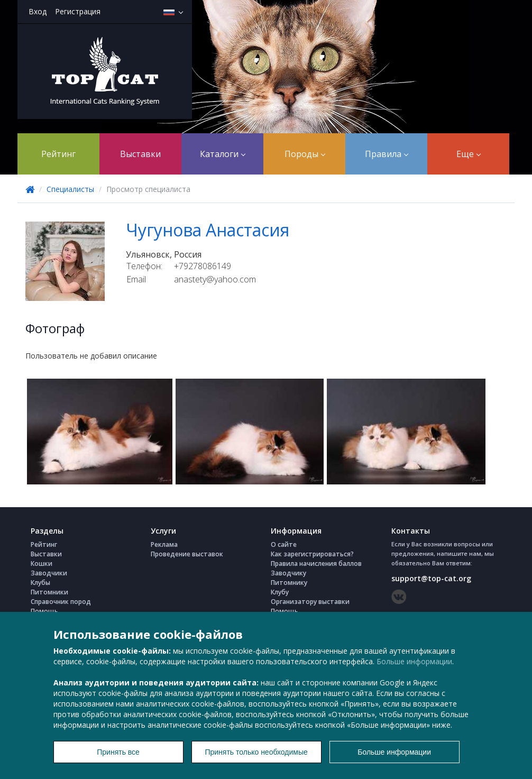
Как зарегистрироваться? (312, 554)
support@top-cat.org (431, 578)
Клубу (280, 592)
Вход (38, 11)
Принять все (118, 752)
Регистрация (78, 11)
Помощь (44, 611)
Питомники (49, 592)
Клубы (40, 583)
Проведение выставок (187, 554)
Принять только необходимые (256, 752)
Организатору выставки (310, 602)
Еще (469, 154)
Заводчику (288, 573)
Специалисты (70, 189)
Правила (387, 154)
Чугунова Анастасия (208, 230)
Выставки (140, 154)
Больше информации (414, 661)
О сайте (284, 544)
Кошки (42, 563)
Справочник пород (61, 602)
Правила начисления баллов (316, 563)
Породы (305, 154)
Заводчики (49, 573)
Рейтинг (58, 154)
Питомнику (289, 583)
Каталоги (223, 154)
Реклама (164, 544)
